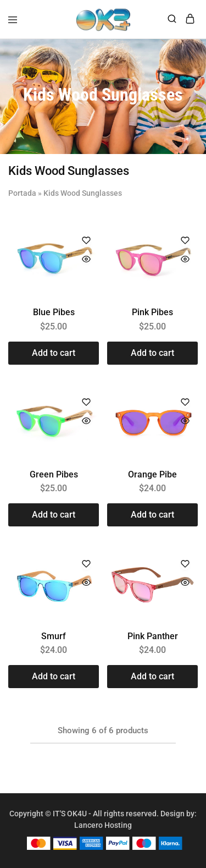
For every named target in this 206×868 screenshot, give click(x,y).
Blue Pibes (54, 312)
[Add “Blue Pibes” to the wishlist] (86, 241)
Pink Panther (153, 636)
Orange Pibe (152, 474)
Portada (22, 193)
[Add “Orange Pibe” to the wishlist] (185, 403)
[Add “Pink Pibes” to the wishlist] (185, 241)
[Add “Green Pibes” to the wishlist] (86, 403)
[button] (54, 353)
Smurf (54, 636)
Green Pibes (54, 474)
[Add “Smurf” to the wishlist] (86, 565)
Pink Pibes (152, 312)
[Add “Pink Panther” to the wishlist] (185, 565)
